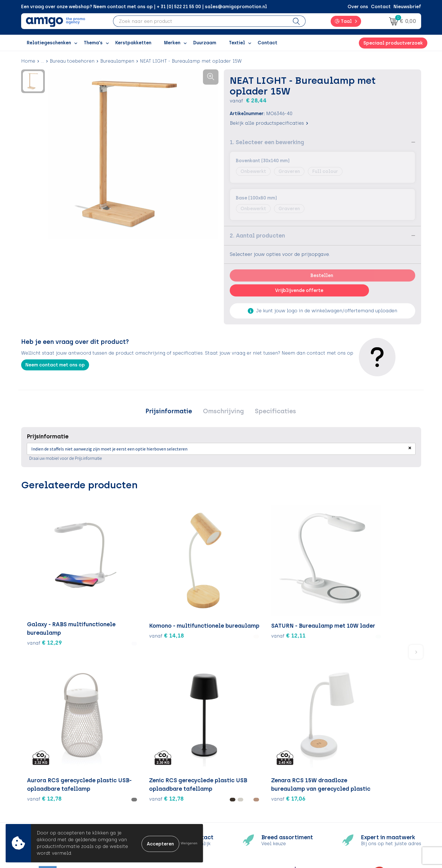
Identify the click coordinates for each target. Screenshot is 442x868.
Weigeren (189, 843)
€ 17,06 (377, 606)
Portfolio (139, 807)
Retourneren (242, 782)
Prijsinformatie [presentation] (171, 412)
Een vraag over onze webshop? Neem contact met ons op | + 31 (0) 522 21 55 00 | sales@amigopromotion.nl (144, 7)
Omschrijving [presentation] (223, 412)
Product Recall (245, 798)
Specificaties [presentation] (273, 412)
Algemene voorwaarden (355, 764)
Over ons (358, 7)
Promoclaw (142, 790)
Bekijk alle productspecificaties (269, 123)
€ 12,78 (244, 614)
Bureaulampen (117, 61)
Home (28, 61)
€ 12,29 (45, 597)
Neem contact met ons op (55, 365)
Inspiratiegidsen (148, 782)
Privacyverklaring (348, 782)
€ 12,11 (178, 597)
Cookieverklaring (347, 773)
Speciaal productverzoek (393, 43)
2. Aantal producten (257, 236)
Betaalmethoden (248, 773)
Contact (381, 7)
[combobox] (200, 21)
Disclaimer (340, 790)
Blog (134, 816)
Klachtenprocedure (250, 790)
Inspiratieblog (146, 773)
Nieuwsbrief (407, 7)
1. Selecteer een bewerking (267, 142)
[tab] (171, 412)
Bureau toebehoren (72, 61)
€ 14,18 (111, 597)
